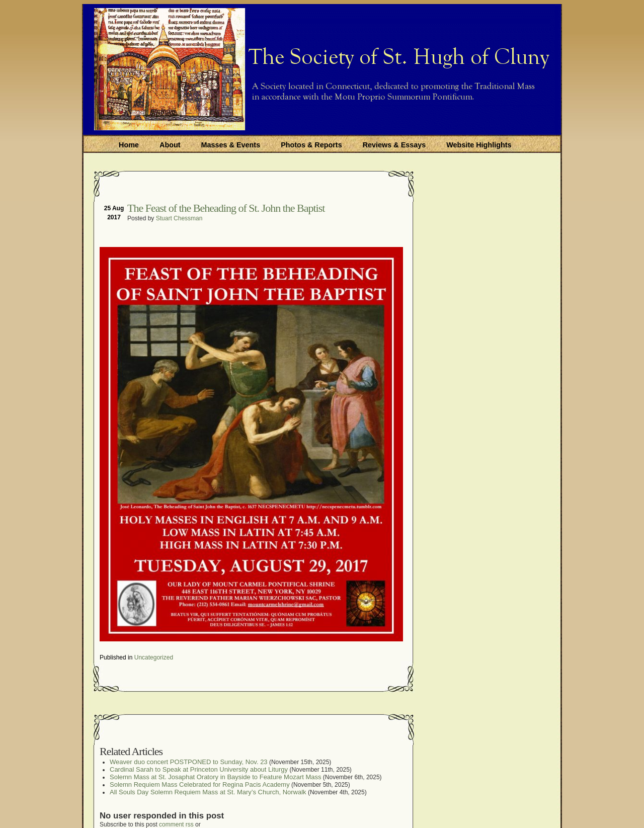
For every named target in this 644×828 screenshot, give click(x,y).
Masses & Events (231, 145)
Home (129, 145)
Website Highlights (479, 145)
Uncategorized (154, 657)
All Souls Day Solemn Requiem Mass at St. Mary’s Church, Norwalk (208, 792)
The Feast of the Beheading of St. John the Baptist (226, 208)
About (170, 145)
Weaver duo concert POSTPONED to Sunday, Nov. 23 (189, 762)
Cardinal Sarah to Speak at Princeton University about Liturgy (199, 769)
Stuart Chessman (179, 218)
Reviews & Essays (394, 145)
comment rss (176, 824)
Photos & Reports (311, 145)
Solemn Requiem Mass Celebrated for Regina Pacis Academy (200, 784)
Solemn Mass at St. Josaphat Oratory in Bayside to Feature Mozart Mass (216, 777)
